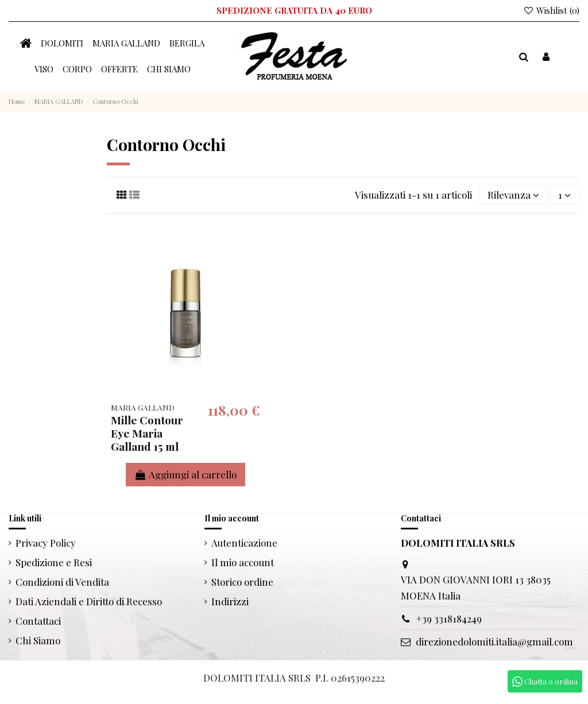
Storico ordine (242, 582)
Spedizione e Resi (54, 562)
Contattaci (38, 621)
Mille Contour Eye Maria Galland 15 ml (147, 433)
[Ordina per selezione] (514, 195)
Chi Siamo (38, 640)
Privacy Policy (46, 543)
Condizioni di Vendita (62, 582)
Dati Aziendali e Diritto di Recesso (89, 601)
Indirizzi (230, 601)
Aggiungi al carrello (185, 474)
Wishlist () (551, 10)
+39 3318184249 (449, 618)
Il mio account (243, 562)
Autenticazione (244, 543)
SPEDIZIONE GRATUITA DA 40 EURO (294, 10)
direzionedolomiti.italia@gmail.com (494, 641)
